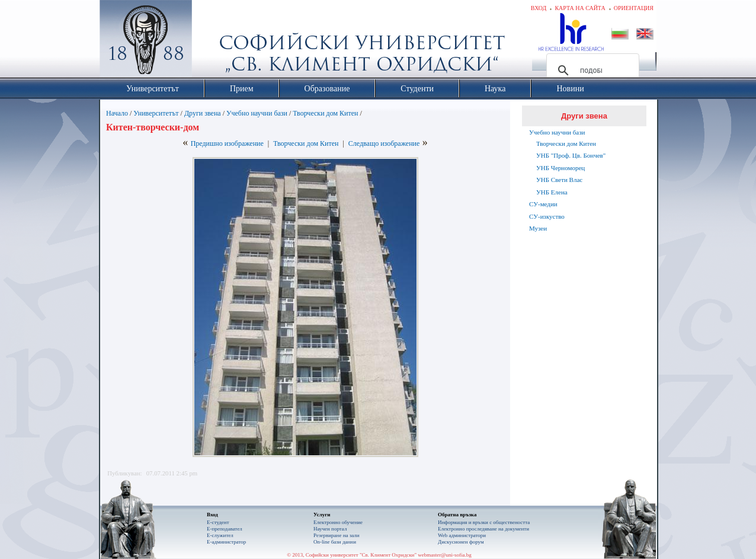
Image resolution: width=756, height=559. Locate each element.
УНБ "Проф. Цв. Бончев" (571, 155)
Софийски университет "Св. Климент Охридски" (213, 41)
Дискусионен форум (461, 542)
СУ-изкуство (547, 216)
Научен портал (330, 529)
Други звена (203, 113)
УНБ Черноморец (560, 168)
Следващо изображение (384, 143)
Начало (117, 113)
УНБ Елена (552, 192)
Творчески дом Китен (325, 113)
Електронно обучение (338, 522)
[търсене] (591, 71)
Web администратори (462, 535)
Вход (539, 8)
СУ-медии (543, 204)
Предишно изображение (227, 143)
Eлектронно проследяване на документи (483, 529)
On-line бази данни (335, 542)
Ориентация (634, 8)
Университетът (156, 113)
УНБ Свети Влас (559, 180)
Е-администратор (226, 542)
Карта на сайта (580, 8)
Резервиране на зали (337, 535)
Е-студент (218, 522)
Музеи (538, 228)
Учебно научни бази (257, 113)
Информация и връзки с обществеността (484, 522)
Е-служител (220, 535)
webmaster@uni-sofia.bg (445, 555)
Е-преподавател (225, 529)
